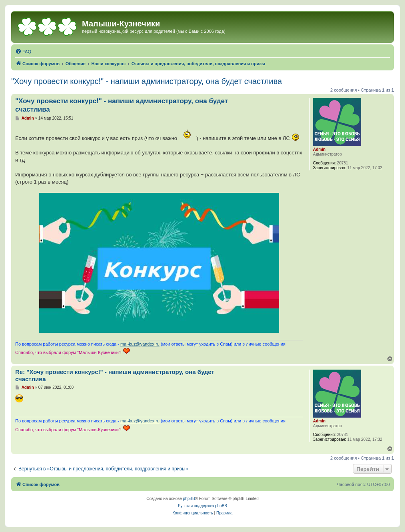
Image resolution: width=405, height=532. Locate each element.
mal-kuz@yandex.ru (140, 344)
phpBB (189, 499)
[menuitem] (23, 52)
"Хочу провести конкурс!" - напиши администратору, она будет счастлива (147, 81)
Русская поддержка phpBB (202, 506)
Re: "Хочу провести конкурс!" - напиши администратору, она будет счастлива (115, 376)
